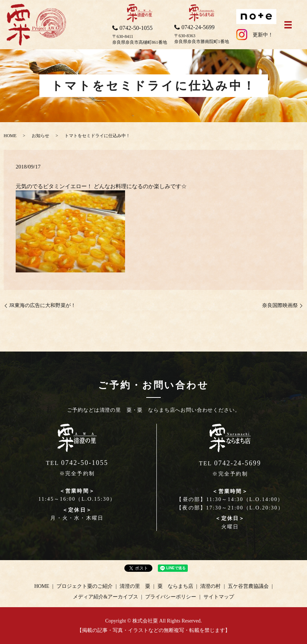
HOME (10, 136)
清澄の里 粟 (135, 586)
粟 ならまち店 (175, 586)
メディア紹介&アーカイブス (106, 597)
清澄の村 (210, 586)
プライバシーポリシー (171, 597)
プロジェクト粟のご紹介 (85, 586)
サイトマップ (219, 597)
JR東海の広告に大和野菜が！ (42, 305)
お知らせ (40, 136)
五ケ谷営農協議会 (248, 586)
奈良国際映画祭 (280, 305)
